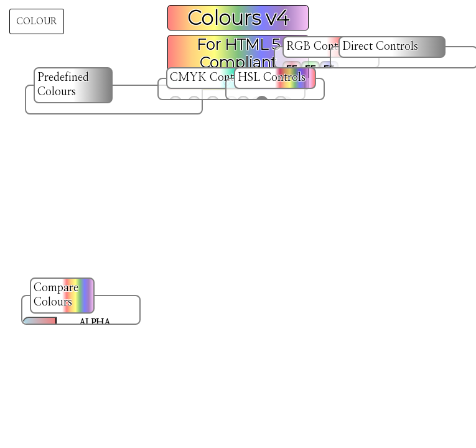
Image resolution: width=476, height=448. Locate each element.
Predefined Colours (63, 85)
